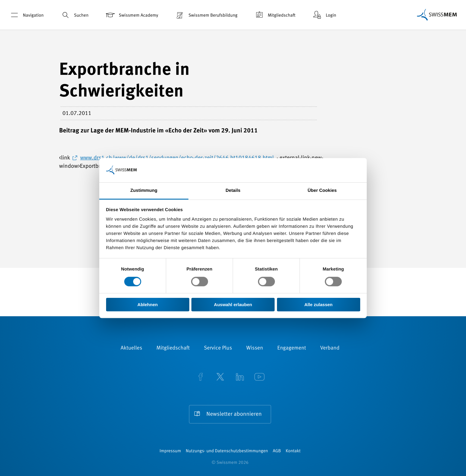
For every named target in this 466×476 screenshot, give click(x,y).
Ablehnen (147, 305)
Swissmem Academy (132, 15)
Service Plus (218, 348)
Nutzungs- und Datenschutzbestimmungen (227, 451)
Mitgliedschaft (275, 15)
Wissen (255, 348)
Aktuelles (132, 348)
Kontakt (293, 451)
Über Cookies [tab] (322, 190)
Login (324, 15)
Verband (330, 348)
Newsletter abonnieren (234, 414)
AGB (277, 451)
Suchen (74, 15)
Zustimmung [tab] (144, 190)
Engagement (292, 348)
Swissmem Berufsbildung (206, 15)
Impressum (170, 451)
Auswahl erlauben (233, 305)
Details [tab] (233, 190)
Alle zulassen (318, 305)
